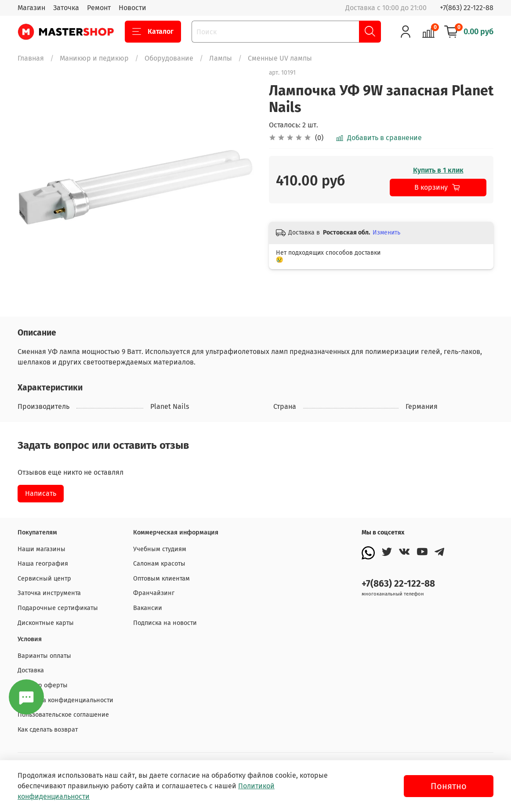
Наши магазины (42, 549)
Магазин (31, 8)
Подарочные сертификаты (58, 608)
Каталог (153, 32)
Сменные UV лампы (280, 58)
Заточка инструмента (49, 593)
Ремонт (99, 8)
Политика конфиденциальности (65, 700)
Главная (31, 58)
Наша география (43, 564)
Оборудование (169, 58)
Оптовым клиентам (161, 579)
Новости (132, 8)
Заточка (66, 8)
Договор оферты (43, 685)
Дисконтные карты (46, 623)
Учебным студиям (160, 549)
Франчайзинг (154, 593)
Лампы (221, 58)
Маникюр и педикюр (94, 58)
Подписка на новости (165, 623)
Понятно (449, 786)
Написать (41, 493)
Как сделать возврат (48, 730)
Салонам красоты (159, 564)
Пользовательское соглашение (63, 715)
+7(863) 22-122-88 (467, 8)
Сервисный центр (44, 579)
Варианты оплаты (44, 656)
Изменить (386, 233)
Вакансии (148, 608)
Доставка (31, 670)
